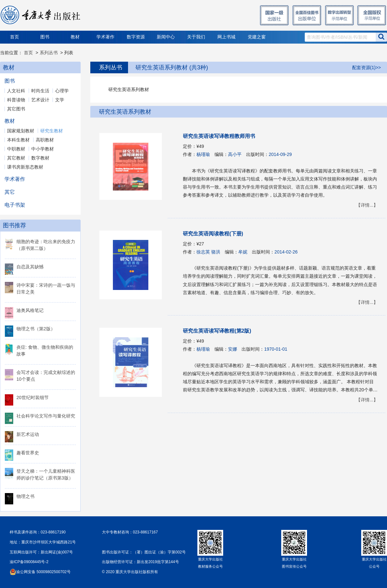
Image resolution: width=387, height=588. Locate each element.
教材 (75, 37)
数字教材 (40, 158)
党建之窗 (257, 37)
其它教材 (16, 158)
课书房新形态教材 (25, 167)
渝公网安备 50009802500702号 (43, 572)
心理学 (62, 91)
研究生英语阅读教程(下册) (213, 234)
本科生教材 (18, 140)
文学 (60, 100)
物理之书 (25, 496)
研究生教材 (52, 131)
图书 (45, 37)
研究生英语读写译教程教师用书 (219, 136)
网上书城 (226, 37)
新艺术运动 (28, 434)
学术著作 (105, 37)
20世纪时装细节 (33, 397)
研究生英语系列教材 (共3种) (172, 67)
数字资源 (136, 37)
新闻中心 (166, 37)
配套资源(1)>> (367, 67)
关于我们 (196, 37)
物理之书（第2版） (36, 329)
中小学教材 (43, 149)
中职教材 (16, 149)
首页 (15, 37)
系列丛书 (49, 53)
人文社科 (16, 91)
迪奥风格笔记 (30, 310)
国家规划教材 (21, 131)
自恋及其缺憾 (30, 267)
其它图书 (16, 109)
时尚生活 (40, 91)
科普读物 (16, 100)
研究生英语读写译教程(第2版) (217, 331)
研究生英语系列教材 (125, 112)
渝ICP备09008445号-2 (29, 562)
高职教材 (45, 140)
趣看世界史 (28, 453)
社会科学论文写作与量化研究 (46, 416)
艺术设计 (40, 100)
